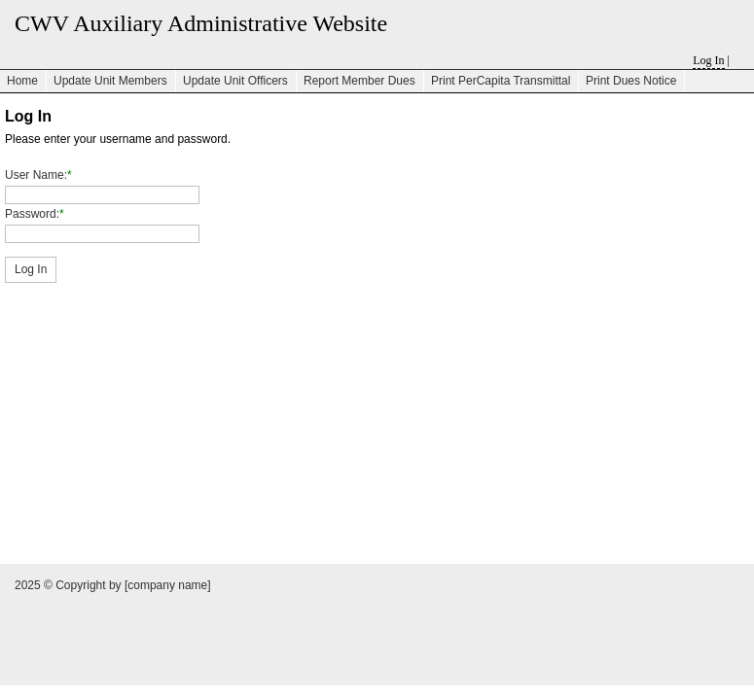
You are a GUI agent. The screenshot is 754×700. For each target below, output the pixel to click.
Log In (708, 60)
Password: (32, 214)
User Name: (36, 175)
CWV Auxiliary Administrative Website (201, 23)
